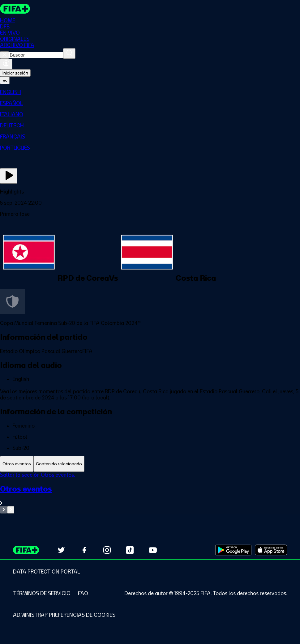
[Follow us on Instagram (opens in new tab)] (107, 550)
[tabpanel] (150, 493)
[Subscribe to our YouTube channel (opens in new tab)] (153, 550)
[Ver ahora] (9, 176)
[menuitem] (150, 92)
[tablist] (150, 464)
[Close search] (4, 55)
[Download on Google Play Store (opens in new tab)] (233, 550)
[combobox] (36, 55)
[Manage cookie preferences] (64, 615)
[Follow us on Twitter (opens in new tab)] (61, 550)
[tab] (17, 464)
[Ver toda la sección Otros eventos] (150, 495)
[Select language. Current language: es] (5, 80)
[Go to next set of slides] (11, 510)
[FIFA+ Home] (15, 9)
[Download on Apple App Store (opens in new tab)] (271, 550)
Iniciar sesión (15, 73)
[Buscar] (69, 53)
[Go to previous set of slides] (4, 510)
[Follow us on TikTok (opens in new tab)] (130, 550)
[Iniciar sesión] (6, 64)
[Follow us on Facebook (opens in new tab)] (84, 550)
